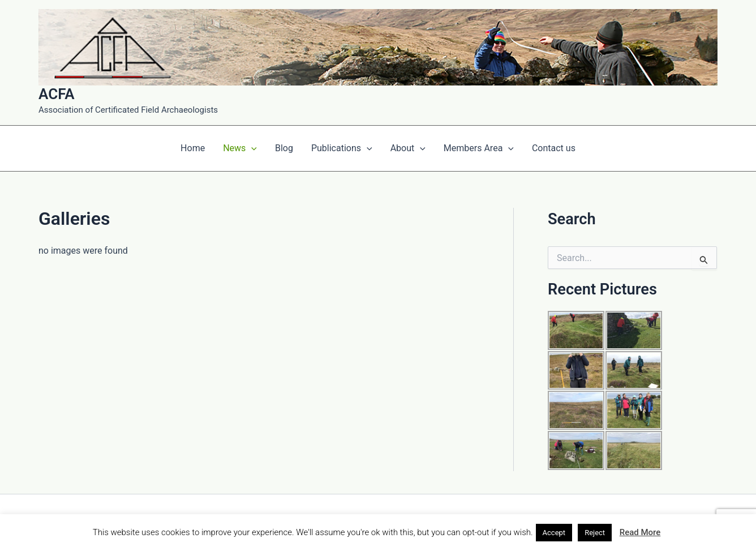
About (408, 148)
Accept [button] (554, 533)
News (240, 148)
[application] (251, 148)
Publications (342, 148)
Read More (640, 532)
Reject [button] (595, 533)
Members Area (479, 148)
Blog (284, 148)
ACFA (57, 94)
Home (193, 148)
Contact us (554, 148)
